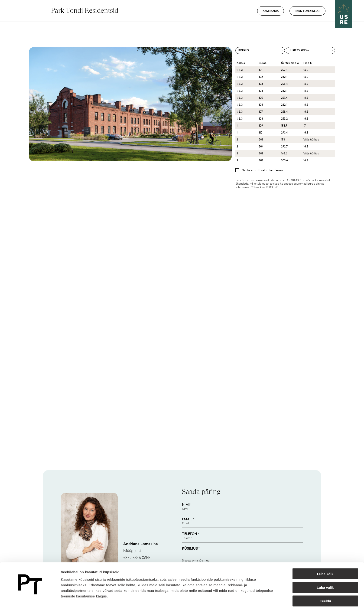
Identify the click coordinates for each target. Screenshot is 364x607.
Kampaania (271, 11)
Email (188, 519)
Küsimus (191, 548)
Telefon (190, 534)
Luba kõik (325, 561)
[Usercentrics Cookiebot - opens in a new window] (30, 598)
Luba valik (325, 574)
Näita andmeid (240, 598)
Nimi (187, 505)
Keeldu (325, 588)
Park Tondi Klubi (307, 11)
